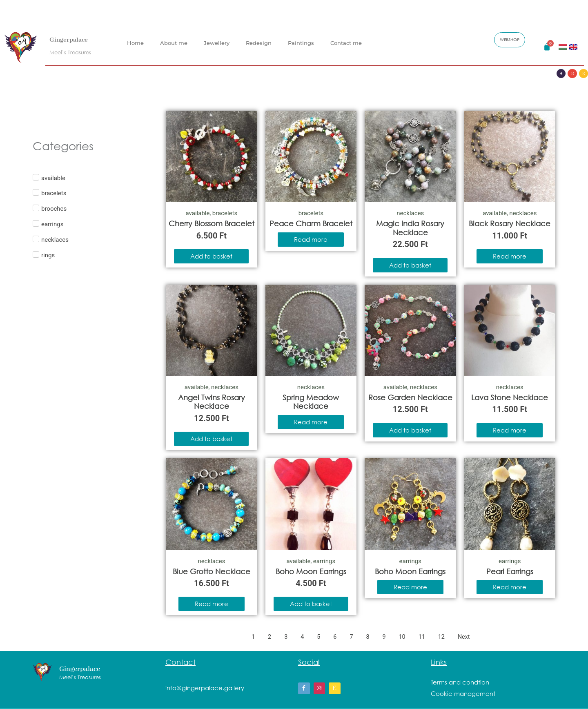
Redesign (259, 42)
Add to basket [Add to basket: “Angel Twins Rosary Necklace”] (211, 439)
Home (135, 42)
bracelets (225, 213)
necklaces (410, 213)
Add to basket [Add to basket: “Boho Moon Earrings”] (311, 604)
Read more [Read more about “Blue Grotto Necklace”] (212, 604)
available (197, 213)
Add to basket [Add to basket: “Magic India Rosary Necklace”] (410, 265)
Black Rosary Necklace (510, 223)
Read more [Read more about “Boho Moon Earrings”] (410, 587)
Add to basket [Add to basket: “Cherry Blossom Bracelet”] (211, 256)
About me (174, 42)
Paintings (301, 42)
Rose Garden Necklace (410, 397)
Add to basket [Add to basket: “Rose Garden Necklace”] (410, 430)
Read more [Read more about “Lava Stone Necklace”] (510, 430)
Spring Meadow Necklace (311, 402)
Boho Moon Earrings (311, 571)
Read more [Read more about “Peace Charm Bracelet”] (311, 239)
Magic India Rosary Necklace (410, 228)
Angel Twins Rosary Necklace (212, 402)
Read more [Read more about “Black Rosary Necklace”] (510, 256)
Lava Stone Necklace (510, 397)
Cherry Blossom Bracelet (212, 223)
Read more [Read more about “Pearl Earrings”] (510, 587)
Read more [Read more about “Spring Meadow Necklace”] (311, 422)
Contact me (346, 42)
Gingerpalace (72, 39)
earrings (324, 561)
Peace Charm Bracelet (311, 223)
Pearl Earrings (510, 571)
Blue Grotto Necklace (212, 571)
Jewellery (217, 42)
